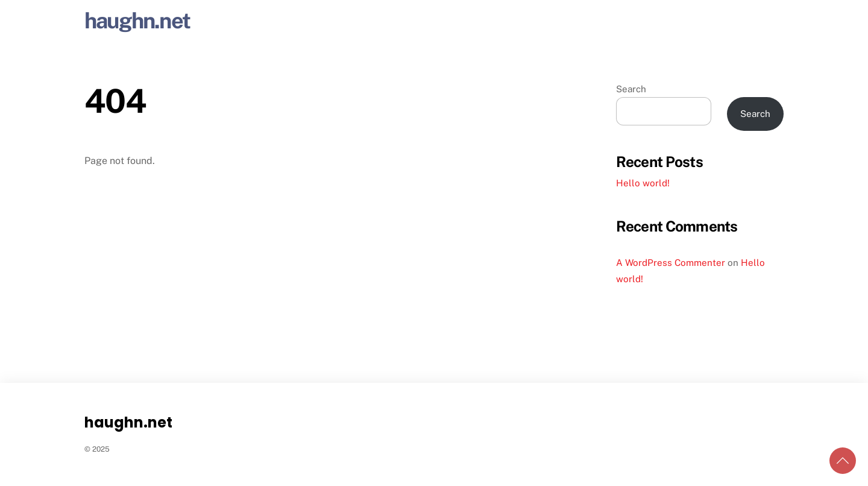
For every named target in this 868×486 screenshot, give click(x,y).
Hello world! (643, 183)
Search (631, 89)
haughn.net (137, 21)
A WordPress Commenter (671, 263)
